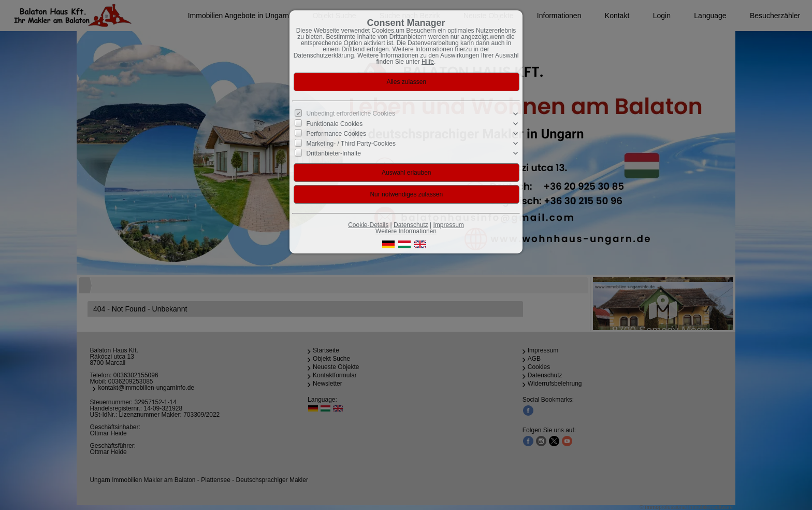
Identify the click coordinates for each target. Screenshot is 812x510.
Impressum (448, 225)
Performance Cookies (336, 134)
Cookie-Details (368, 225)
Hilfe (428, 62)
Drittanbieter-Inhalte (334, 153)
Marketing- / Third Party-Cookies (351, 144)
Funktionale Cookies (335, 124)
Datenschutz (411, 225)
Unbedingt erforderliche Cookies (351, 114)
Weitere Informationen (406, 231)
